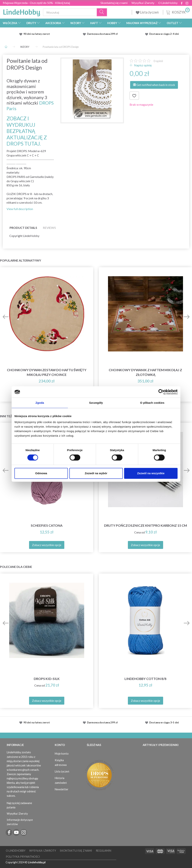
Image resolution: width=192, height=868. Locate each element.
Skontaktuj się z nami (114, 3)
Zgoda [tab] (40, 403)
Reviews (49, 228)
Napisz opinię (143, 65)
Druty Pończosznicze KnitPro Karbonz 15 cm (145, 525)
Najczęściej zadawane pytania (19, 805)
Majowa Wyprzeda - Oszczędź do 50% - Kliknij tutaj (36, 3)
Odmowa (41, 473)
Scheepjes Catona (47, 525)
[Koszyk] (177, 12)
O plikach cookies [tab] (152, 403)
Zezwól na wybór (96, 473)
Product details (23, 228)
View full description (20, 209)
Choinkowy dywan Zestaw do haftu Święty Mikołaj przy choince (47, 372)
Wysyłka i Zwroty (143, 3)
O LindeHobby (168, 3)
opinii (158, 61)
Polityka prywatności (23, 857)
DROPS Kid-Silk (47, 679)
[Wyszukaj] (102, 12)
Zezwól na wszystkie (151, 473)
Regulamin (103, 851)
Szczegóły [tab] (96, 403)
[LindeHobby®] (22, 11)
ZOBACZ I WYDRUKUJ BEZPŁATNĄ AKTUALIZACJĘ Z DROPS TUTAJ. (27, 131)
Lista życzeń (147, 12)
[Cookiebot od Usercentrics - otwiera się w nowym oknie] (161, 392)
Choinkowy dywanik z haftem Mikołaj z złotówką (145, 372)
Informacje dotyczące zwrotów (20, 822)
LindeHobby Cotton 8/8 (145, 679)
